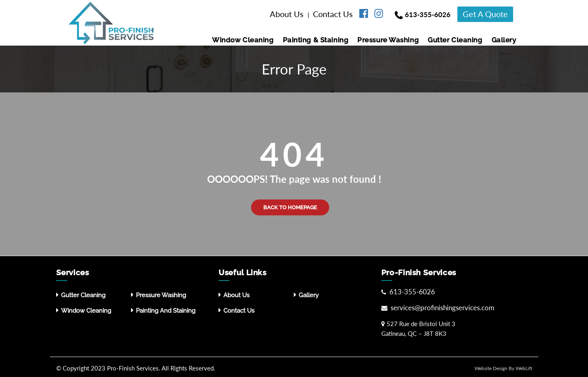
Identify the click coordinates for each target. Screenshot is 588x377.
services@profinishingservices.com (442, 308)
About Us (288, 14)
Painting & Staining (316, 40)
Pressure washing (388, 40)
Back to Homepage (290, 207)
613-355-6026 (428, 14)
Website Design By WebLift (503, 368)
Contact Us (334, 14)
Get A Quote (485, 14)
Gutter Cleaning (455, 40)
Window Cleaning (243, 40)
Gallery (504, 40)
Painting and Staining (166, 311)
